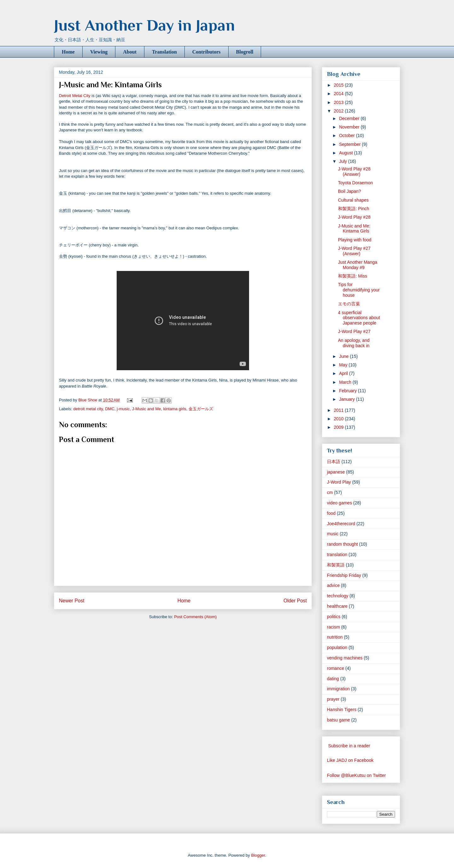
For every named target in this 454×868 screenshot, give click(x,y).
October (347, 135)
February (348, 391)
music (333, 534)
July (343, 161)
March (346, 382)
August (346, 153)
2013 (339, 102)
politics (334, 617)
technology (338, 596)
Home (68, 52)
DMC (110, 409)
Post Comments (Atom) (195, 617)
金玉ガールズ (201, 409)
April (344, 373)
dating (333, 679)
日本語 (334, 462)
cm (330, 492)
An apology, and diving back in (354, 343)
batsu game (338, 720)
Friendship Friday (344, 575)
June (344, 356)
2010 (339, 419)
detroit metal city (88, 409)
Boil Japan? (349, 191)
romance (335, 668)
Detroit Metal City (75, 96)
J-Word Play (339, 482)
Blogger (258, 855)
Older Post (295, 601)
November (350, 127)
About (130, 52)
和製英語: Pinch (354, 209)
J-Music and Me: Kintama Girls (354, 229)
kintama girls (175, 409)
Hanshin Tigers (342, 710)
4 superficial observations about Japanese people (359, 318)
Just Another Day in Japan (144, 25)
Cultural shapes (353, 200)
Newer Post (72, 601)
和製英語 (336, 565)
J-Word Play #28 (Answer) (354, 172)
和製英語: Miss (353, 276)
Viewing (99, 52)
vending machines (345, 658)
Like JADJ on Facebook (350, 760)
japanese (336, 472)
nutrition (335, 637)
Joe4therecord (341, 524)
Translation (164, 52)
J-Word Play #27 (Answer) (354, 251)
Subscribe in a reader (349, 746)
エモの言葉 (349, 304)
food (331, 513)
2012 (339, 111)
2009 (339, 427)
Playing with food (355, 240)
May (344, 365)
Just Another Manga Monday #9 (358, 265)
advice (333, 585)
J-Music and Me (147, 409)
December (350, 118)
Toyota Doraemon (355, 183)
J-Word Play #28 (354, 217)
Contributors (207, 52)
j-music (123, 409)
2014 (339, 94)
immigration (338, 689)
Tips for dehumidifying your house (359, 290)
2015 (339, 85)
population (337, 647)
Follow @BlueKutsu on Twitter (356, 775)
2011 (339, 410)
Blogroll (245, 52)
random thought (342, 544)
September (350, 144)
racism (333, 627)
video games (339, 503)
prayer (333, 699)
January (347, 399)
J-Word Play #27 (354, 331)
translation (337, 555)
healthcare (337, 606)
